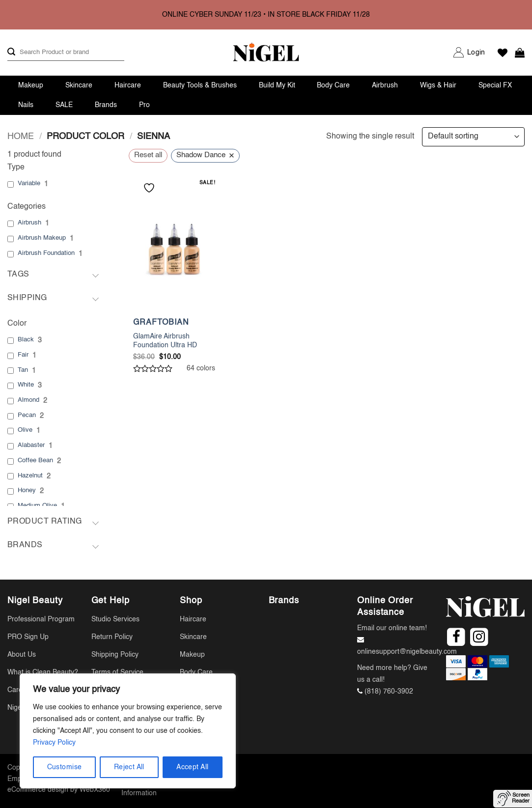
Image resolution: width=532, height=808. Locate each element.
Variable (29, 183)
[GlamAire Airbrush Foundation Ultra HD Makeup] (174, 248)
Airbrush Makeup (42, 238)
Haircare (128, 85)
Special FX (495, 85)
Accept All (192, 767)
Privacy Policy (54, 743)
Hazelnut (30, 476)
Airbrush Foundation (46, 253)
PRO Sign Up (28, 637)
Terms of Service (117, 672)
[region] (128, 731)
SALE (64, 105)
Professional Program (41, 619)
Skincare (79, 85)
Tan (23, 370)
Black (26, 340)
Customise (65, 767)
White (26, 385)
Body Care (333, 85)
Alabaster (31, 445)
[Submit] (11, 52)
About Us (22, 655)
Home (21, 137)
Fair (23, 355)
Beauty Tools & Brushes (200, 85)
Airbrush (385, 85)
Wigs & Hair (438, 85)
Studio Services (115, 619)
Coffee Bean (35, 460)
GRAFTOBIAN (161, 323)
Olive (25, 430)
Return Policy (112, 637)
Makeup (31, 85)
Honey (27, 490)
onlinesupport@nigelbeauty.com (407, 652)
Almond (28, 400)
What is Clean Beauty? (43, 672)
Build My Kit (277, 85)
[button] (476, 53)
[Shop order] (473, 137)
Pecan (27, 415)
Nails (26, 105)
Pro (144, 105)
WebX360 (95, 790)
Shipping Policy (115, 655)
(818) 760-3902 (389, 692)
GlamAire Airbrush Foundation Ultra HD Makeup (165, 345)
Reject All (129, 767)
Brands (106, 105)
